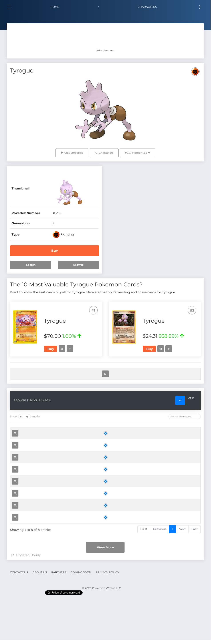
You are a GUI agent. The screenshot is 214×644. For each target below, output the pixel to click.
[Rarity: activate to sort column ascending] (108, 369)
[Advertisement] (105, 37)
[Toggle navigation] (200, 7)
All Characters (104, 153)
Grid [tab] (191, 438)
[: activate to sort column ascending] (16, 369)
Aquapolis (86, 488)
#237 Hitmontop (138, 153)
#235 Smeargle (72, 153)
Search (31, 265)
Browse (78, 265)
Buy (54, 251)
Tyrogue (62, 396)
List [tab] (180, 440)
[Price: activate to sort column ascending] (132, 369)
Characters (147, 7)
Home (55, 7)
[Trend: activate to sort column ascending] (156, 369)
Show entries (25, 457)
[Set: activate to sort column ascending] (86, 369)
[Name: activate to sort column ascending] (65, 369)
